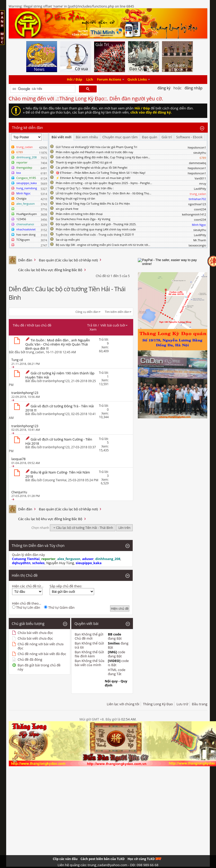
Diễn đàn (25, 260)
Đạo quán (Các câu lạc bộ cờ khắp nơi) (68, 260)
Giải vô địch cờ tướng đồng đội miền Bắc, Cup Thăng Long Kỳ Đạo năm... (103, 157)
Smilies (114, 643)
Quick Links (137, 80)
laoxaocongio (197, 245)
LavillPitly (200, 189)
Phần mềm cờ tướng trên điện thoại (79, 214)
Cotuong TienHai (55, 480)
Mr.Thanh (200, 240)
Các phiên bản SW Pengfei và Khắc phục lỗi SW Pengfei (92, 167)
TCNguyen (23, 240)
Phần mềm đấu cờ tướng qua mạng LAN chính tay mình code (96, 229)
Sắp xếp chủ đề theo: (66, 586)
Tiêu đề (19, 325)
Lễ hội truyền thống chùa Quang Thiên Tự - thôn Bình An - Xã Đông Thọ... (103, 193)
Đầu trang (200, 704)
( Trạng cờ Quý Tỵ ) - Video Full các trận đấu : (85, 188)
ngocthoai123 (197, 204)
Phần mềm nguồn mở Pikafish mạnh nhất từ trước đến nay (94, 152)
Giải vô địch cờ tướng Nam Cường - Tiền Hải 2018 (59, 441)
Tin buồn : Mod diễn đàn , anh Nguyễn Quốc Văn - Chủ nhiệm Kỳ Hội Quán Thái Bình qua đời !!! (58, 344)
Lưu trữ (182, 704)
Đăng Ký (164, 88)
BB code (115, 634)
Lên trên (125, 528)
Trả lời (92, 325)
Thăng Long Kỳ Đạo (158, 704)
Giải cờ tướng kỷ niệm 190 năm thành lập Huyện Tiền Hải (60, 375)
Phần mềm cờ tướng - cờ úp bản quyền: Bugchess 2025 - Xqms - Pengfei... (104, 183)
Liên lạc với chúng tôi (123, 704)
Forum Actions (109, 80)
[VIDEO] (114, 661)
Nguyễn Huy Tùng (60, 563)
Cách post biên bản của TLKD (103, 859)
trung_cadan (35, 352)
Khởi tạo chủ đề (39, 325)
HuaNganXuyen (27, 214)
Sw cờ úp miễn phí (68, 240)
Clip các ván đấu (65, 859)
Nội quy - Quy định (116, 683)
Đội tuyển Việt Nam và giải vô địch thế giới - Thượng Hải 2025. (96, 224)
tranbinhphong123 (56, 381)
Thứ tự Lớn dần (26, 607)
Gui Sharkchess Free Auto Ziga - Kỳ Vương (83, 219)
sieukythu (200, 153)
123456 (21, 219)
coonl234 (200, 209)
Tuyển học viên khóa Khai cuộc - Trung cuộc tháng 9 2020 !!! (95, 234)
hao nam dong (26, 234)
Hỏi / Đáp (75, 80)
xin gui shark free (67, 209)
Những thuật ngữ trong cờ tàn (75, 198)
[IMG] (112, 652)
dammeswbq (198, 163)
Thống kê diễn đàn (28, 128)
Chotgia (21, 198)
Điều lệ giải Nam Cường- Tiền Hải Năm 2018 (58, 474)
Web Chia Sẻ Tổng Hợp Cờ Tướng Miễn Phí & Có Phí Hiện (93, 204)
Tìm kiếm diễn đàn (117, 312)
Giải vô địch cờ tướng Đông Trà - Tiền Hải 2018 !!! (60, 408)
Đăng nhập (194, 88)
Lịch (90, 80)
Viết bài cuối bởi (114, 325)
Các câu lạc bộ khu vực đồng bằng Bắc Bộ (50, 270)
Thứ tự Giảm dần (59, 607)
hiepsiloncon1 (197, 147)
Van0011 (200, 178)
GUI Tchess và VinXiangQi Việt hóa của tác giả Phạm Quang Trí (97, 147)
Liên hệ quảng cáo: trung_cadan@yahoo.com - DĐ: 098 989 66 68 (108, 865)
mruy (202, 183)
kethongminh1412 (194, 214)
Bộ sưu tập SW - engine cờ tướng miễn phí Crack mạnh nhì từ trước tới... (103, 245)
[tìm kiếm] (42, 89)
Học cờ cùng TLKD (144, 859)
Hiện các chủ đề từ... (28, 586)
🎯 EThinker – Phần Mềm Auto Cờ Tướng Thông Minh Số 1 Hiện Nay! (101, 173)
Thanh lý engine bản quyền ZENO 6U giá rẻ (84, 162)
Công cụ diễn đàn (87, 312)
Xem (93, 329)
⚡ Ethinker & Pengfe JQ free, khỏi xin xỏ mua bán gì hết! (93, 178)
